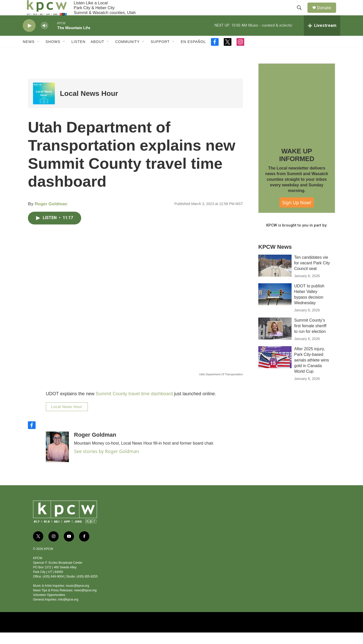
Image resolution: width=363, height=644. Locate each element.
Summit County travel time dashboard (134, 405)
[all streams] (322, 37)
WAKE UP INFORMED (297, 166)
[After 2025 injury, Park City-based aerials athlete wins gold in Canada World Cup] (275, 369)
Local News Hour (89, 105)
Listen (78, 53)
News (29, 53)
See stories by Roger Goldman (106, 463)
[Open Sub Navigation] (38, 53)
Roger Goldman (51, 215)
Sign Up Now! (297, 214)
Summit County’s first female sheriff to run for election (310, 337)
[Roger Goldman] (57, 458)
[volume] (45, 37)
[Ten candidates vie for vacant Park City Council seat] (275, 277)
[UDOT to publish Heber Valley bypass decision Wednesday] (275, 306)
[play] (29, 37)
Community (127, 53)
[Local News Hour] (44, 105)
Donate (327, 13)
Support (160, 53)
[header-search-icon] (302, 14)
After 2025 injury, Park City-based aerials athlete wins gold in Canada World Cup (312, 372)
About (97, 53)
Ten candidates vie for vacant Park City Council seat (312, 274)
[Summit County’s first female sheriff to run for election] (275, 340)
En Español (193, 53)
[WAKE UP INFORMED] (297, 113)
